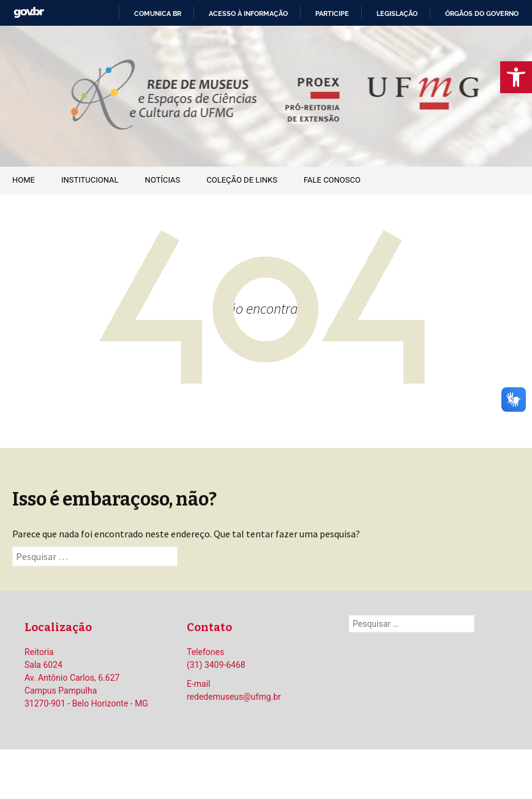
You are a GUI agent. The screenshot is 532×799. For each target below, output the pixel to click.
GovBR (29, 13)
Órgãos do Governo (482, 13)
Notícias (163, 180)
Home (24, 180)
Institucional (90, 180)
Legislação (397, 13)
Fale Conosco (332, 180)
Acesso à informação (248, 13)
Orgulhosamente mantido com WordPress (266, 774)
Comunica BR (158, 13)
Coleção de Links (242, 180)
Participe (332, 13)
